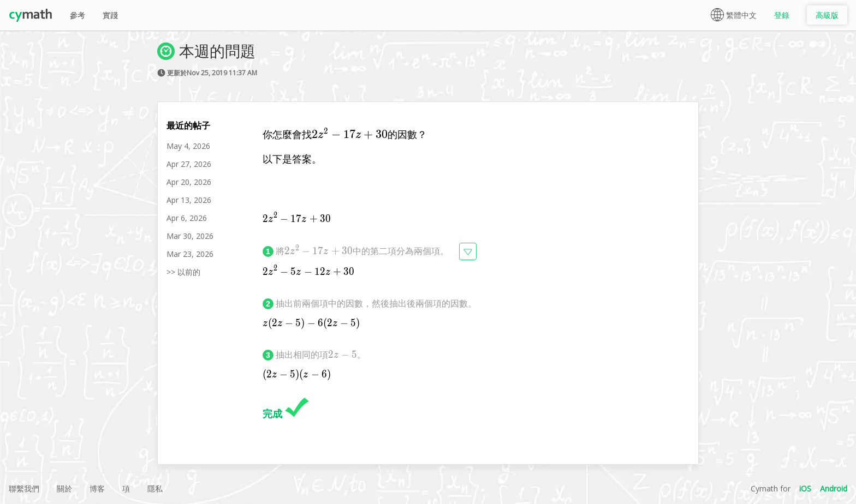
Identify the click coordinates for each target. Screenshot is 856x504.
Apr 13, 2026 (189, 200)
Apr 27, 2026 (189, 164)
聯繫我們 (24, 488)
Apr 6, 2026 (187, 218)
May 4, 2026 (188, 146)
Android (834, 488)
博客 (97, 488)
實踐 (110, 15)
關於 (64, 488)
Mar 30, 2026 (190, 236)
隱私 (155, 488)
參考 (78, 15)
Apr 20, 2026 (189, 182)
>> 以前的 (183, 272)
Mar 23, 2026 (190, 254)
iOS (805, 488)
